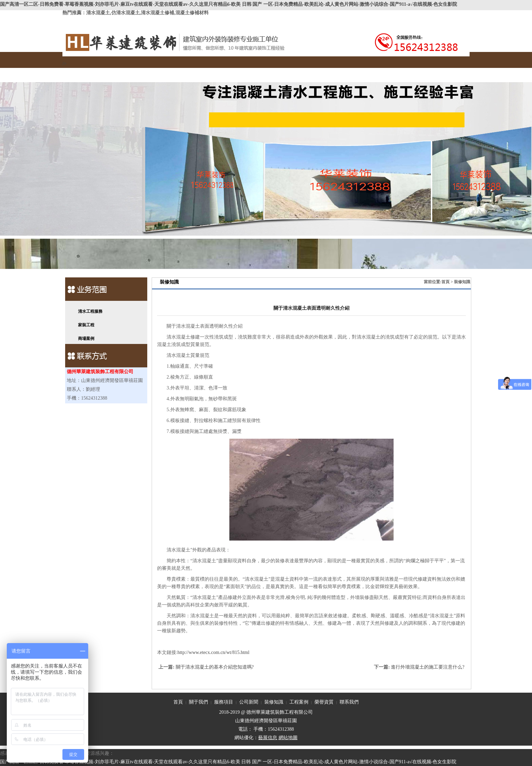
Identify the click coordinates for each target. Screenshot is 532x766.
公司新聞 (201, 71)
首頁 (84, 71)
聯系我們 (357, 71)
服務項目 (162, 71)
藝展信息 (268, 738)
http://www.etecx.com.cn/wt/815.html (213, 652)
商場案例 (86, 339)
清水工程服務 (90, 311)
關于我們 (123, 71)
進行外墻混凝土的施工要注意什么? (427, 667)
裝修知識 (240, 71)
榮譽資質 (318, 71)
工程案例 (279, 71)
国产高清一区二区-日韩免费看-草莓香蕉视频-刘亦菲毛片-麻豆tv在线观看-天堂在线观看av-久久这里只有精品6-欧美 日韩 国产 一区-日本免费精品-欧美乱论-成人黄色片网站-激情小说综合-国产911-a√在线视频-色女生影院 (229, 4)
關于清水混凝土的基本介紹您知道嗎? (215, 667)
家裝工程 (86, 325)
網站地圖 (288, 738)
